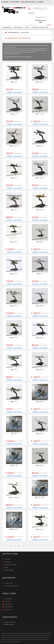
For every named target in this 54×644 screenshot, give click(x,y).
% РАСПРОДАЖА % (18, 27)
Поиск (49, 25)
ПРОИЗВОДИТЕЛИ (7, 27)
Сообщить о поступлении (14, 92)
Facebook (7, 599)
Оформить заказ (10, 565)
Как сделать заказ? (28, 2)
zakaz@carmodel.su (9, 622)
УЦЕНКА (27, 27)
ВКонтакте (7, 604)
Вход (6, 567)
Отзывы (41, 2)
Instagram (8, 607)
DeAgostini (25, 32)
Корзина (7, 562)
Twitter (6, 602)
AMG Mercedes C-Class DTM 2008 (40, 27)
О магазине (15, 2)
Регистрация (9, 570)
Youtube (7, 610)
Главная (5, 2)
